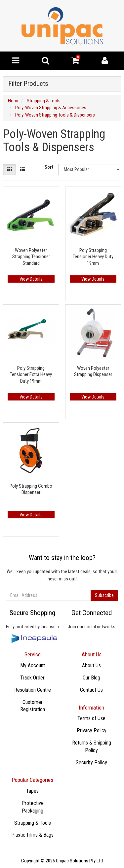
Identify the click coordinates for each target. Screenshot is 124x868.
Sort (49, 167)
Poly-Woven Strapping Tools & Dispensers (55, 115)
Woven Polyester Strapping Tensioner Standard (31, 257)
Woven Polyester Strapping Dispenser (93, 371)
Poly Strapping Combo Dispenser (31, 489)
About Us (91, 665)
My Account (33, 665)
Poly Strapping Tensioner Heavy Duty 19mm (93, 257)
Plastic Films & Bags (32, 835)
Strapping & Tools (44, 101)
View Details (31, 279)
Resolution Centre (33, 690)
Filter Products (28, 84)
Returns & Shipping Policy (92, 746)
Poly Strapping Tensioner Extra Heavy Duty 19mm (31, 375)
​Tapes (32, 791)
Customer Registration (33, 706)
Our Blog (91, 678)
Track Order (32, 678)
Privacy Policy (92, 730)
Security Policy (91, 763)
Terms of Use (91, 718)
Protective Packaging (33, 807)
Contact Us (91, 690)
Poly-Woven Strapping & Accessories (51, 108)
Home (14, 101)
